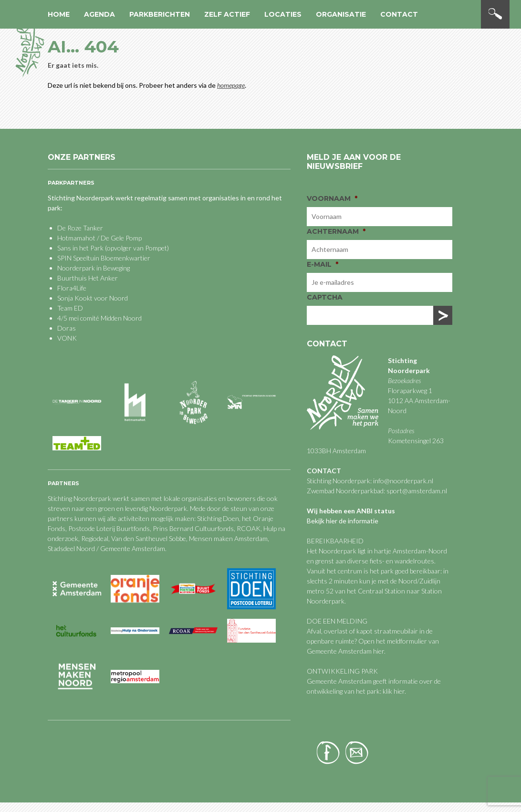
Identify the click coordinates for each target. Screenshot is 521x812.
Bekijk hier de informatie (343, 521)
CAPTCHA (325, 297)
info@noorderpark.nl (403, 481)
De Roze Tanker (80, 228)
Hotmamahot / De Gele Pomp (99, 238)
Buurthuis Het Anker (88, 278)
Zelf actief (227, 14)
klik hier (393, 691)
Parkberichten (160, 14)
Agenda (99, 14)
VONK (67, 338)
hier (379, 651)
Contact (399, 14)
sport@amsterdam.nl (417, 491)
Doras (67, 328)
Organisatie (341, 14)
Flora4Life (72, 288)
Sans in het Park (80, 248)
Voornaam (332, 198)
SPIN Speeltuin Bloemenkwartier (104, 258)
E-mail (323, 264)
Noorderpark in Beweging (94, 268)
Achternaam (336, 231)
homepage (231, 85)
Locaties (283, 14)
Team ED (70, 308)
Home (59, 14)
